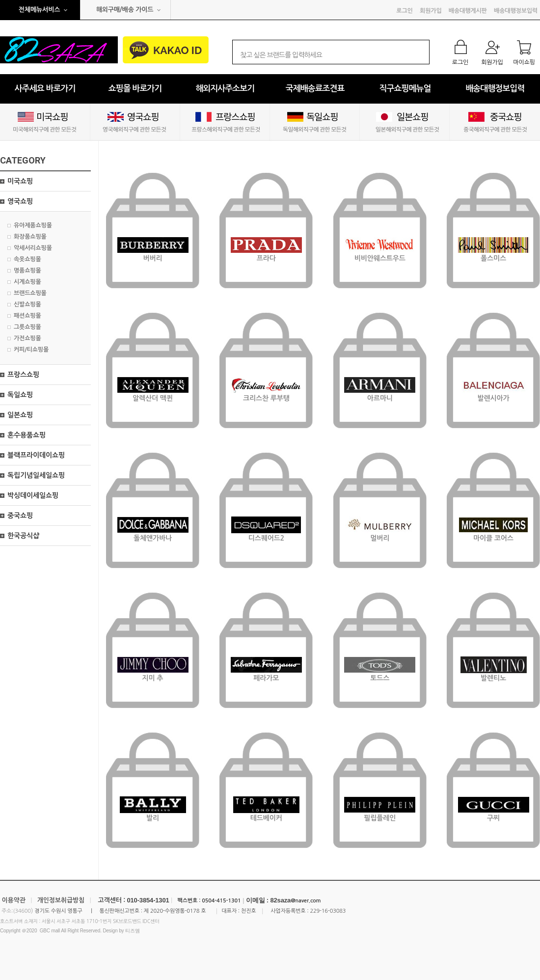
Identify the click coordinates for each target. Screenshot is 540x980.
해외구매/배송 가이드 (125, 10)
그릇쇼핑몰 (27, 327)
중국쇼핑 (20, 516)
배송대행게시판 (468, 11)
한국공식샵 (23, 536)
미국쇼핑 (20, 181)
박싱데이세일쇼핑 (33, 495)
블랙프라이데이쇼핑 (36, 455)
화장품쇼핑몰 (30, 237)
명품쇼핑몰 (27, 271)
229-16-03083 (328, 911)
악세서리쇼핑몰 (33, 248)
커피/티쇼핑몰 (31, 350)
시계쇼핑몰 (27, 282)
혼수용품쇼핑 (27, 435)
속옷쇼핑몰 (27, 259)
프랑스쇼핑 (23, 375)
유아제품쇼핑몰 (33, 225)
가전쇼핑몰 (27, 338)
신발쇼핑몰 (27, 304)
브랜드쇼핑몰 (30, 293)
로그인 (404, 11)
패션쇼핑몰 (27, 316)
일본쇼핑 (20, 415)
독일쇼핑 (20, 395)
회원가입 (431, 11)
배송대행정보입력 (516, 11)
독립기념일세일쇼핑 (36, 475)
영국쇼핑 (20, 201)
